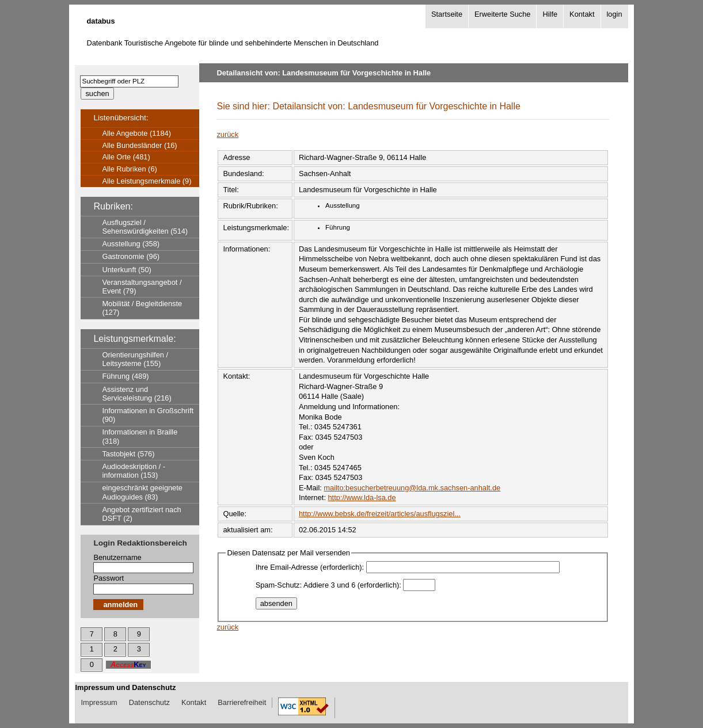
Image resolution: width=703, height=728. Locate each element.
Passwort (109, 578)
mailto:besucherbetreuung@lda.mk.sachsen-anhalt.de (412, 488)
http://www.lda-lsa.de (362, 498)
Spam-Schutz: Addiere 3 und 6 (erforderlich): (328, 585)
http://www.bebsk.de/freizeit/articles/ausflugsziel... (380, 514)
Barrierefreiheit (242, 702)
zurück (227, 134)
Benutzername (117, 557)
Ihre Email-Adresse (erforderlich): (310, 567)
